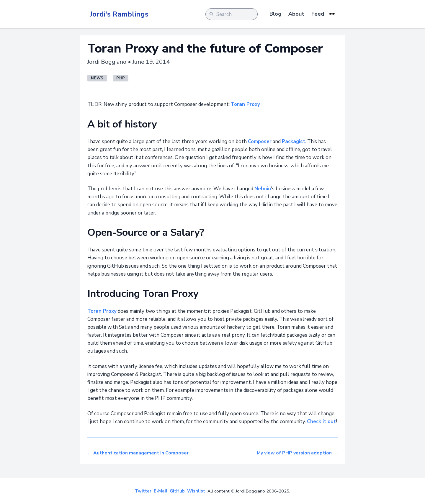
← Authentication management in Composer (138, 453)
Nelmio (263, 189)
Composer (260, 141)
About (296, 14)
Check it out (321, 422)
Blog (275, 14)
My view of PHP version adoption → (297, 453)
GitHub (177, 491)
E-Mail (161, 491)
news (97, 78)
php (121, 78)
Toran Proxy (245, 104)
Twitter (143, 491)
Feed (318, 14)
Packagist (294, 141)
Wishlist (196, 491)
